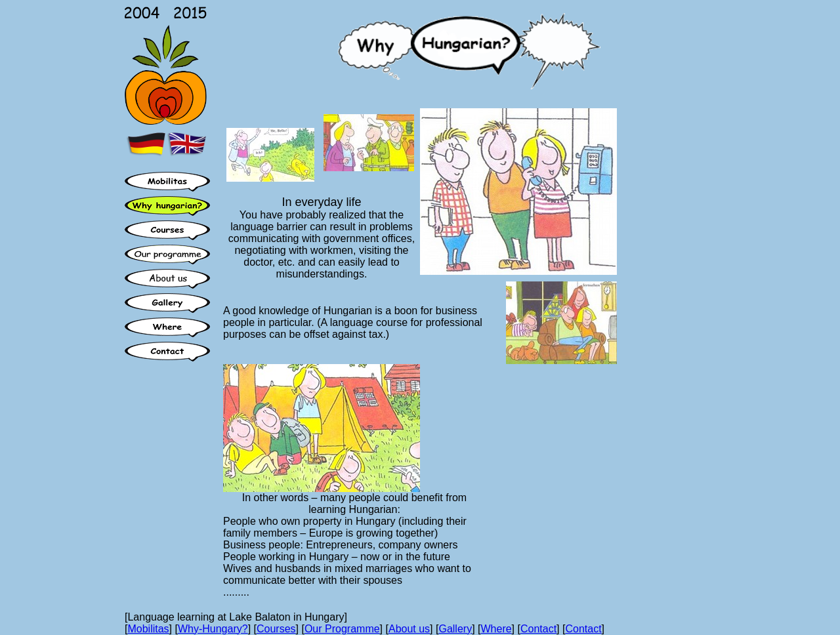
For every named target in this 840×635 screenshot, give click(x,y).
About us (409, 629)
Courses (276, 629)
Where (496, 629)
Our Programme (342, 629)
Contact (538, 629)
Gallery (455, 629)
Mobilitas (148, 629)
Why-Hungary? (213, 629)
